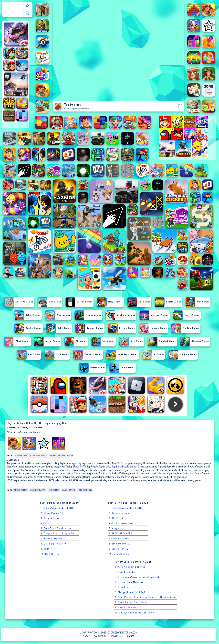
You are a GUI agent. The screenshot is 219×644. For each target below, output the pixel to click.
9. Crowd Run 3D (119, 549)
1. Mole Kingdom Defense (130, 567)
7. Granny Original (51, 539)
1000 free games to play (13, 5)
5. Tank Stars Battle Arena (56, 528)
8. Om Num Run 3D (120, 544)
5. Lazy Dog (122, 587)
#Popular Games (57, 455)
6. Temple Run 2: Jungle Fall (58, 533)
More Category (85, 490)
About (86, 636)
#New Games (21, 455)
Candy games (69, 490)
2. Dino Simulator (125, 572)
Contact (130, 636)
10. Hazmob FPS (50, 554)
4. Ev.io (45, 523)
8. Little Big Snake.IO (53, 544)
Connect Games (38, 490)
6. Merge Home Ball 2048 (130, 592)
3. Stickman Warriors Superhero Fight (138, 577)
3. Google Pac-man (52, 518)
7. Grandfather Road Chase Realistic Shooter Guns (146, 597)
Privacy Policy (99, 636)
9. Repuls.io (48, 549)
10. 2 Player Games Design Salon (135, 613)
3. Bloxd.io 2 (116, 518)
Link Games (34, 432)
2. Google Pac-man (120, 513)
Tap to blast (37, 428)
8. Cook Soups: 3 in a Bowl (131, 602)
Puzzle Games (21, 490)
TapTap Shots (72, 466)
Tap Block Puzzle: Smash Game (128, 466)
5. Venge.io (115, 528)
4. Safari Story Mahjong (129, 582)
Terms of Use (116, 636)
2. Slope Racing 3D (52, 513)
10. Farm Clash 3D (119, 554)
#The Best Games (38, 455)
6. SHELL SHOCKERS (120, 533)
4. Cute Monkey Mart (121, 523)
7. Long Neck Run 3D (121, 539)
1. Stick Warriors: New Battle (58, 508)
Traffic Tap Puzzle (89, 466)
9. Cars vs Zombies (126, 607)
